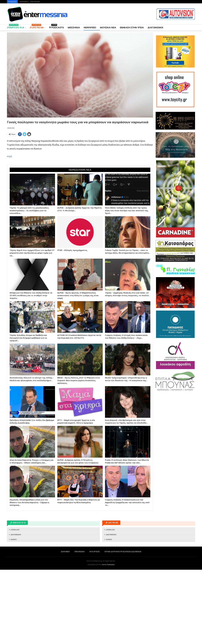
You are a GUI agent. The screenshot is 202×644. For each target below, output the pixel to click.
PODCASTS (57, 27)
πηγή (9, 193)
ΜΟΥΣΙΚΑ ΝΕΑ (108, 28)
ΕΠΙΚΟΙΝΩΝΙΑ (35, 2)
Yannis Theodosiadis (108, 639)
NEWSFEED (90, 28)
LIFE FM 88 (37, 27)
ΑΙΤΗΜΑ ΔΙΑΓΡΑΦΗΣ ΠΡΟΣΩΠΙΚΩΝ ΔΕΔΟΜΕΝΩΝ (123, 626)
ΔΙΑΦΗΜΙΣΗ (24, 2)
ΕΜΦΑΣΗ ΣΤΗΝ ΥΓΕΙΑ (132, 28)
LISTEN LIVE (15, 604)
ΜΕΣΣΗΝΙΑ (74, 28)
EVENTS (14, 614)
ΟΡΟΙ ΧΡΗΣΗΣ (94, 626)
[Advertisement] (80, 155)
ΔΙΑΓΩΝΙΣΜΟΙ (155, 28)
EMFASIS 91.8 (15, 27)
